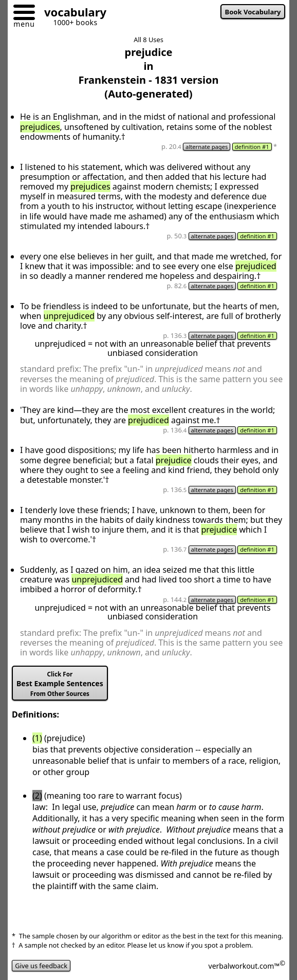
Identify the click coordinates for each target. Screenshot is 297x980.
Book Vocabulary (253, 12)
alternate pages (207, 147)
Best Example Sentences (60, 684)
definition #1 (252, 147)
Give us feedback (41, 966)
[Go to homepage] (71, 14)
